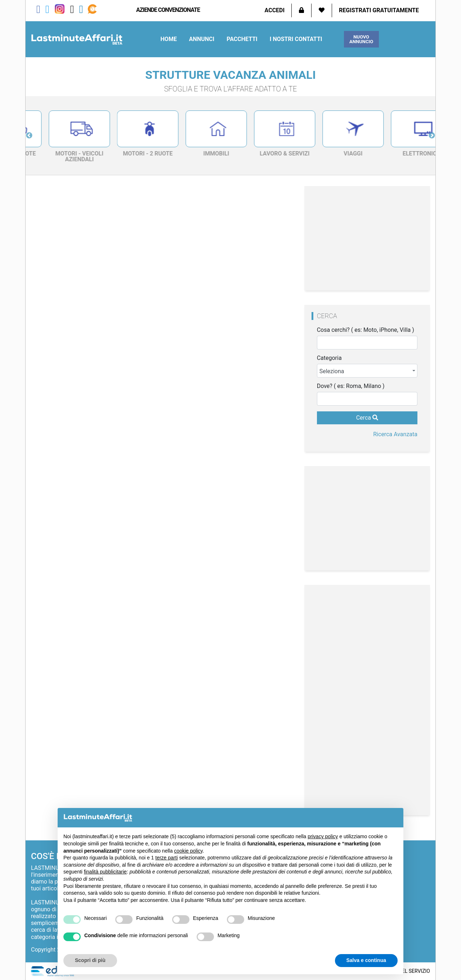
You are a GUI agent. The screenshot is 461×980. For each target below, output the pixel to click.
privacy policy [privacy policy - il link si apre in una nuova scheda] (323, 836)
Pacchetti (242, 39)
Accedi (275, 10)
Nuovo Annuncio (361, 39)
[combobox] (367, 371)
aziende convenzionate (168, 10)
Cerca (367, 418)
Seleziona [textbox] (332, 371)
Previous (29, 136)
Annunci (202, 39)
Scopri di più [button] (90, 960)
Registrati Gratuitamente (379, 10)
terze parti (166, 858)
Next (432, 136)
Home (169, 39)
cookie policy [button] (188, 851)
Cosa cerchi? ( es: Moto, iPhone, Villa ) (366, 330)
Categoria (329, 358)
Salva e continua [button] (366, 960)
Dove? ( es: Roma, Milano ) (351, 386)
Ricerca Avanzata (395, 434)
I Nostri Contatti (296, 39)
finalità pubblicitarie (105, 872)
